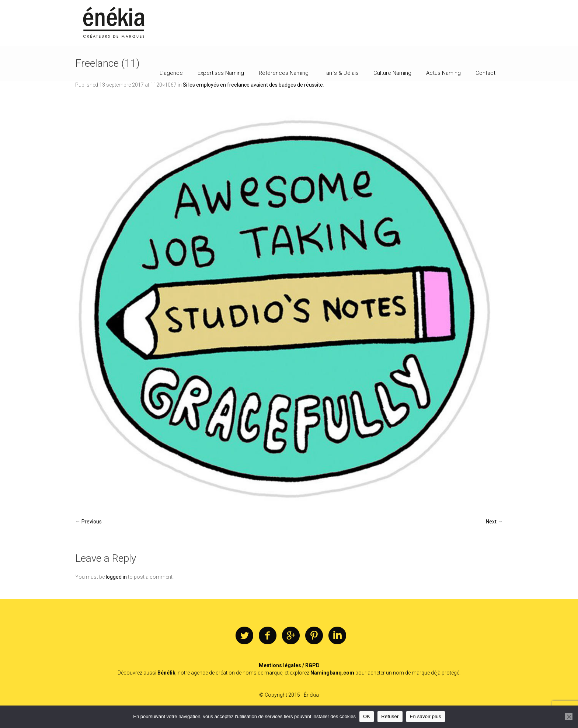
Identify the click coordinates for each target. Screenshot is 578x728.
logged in (116, 577)
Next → (494, 522)
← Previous (88, 522)
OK (367, 716)
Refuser (390, 716)
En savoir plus (426, 716)
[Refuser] (569, 717)
